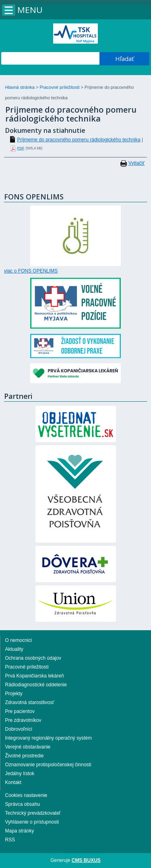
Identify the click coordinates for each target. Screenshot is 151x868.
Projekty (14, 694)
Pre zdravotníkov (23, 720)
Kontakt (13, 782)
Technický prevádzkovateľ (33, 813)
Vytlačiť (137, 163)
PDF (21, 148)
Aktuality (14, 649)
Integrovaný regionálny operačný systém (49, 738)
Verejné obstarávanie (28, 747)
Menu (30, 10)
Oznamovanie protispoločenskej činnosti (48, 765)
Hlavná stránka (21, 87)
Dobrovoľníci (19, 729)
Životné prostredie (25, 756)
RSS (10, 840)
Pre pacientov (20, 711)
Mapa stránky (20, 831)
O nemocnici (19, 640)
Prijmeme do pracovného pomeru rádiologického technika (79, 140)
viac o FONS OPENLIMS (31, 271)
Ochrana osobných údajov (33, 658)
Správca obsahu (23, 804)
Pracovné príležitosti (60, 87)
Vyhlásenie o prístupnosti (32, 822)
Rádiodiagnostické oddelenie (36, 685)
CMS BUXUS (86, 860)
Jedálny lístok (20, 774)
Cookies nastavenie (26, 795)
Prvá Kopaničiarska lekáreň (35, 676)
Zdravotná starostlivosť (30, 702)
